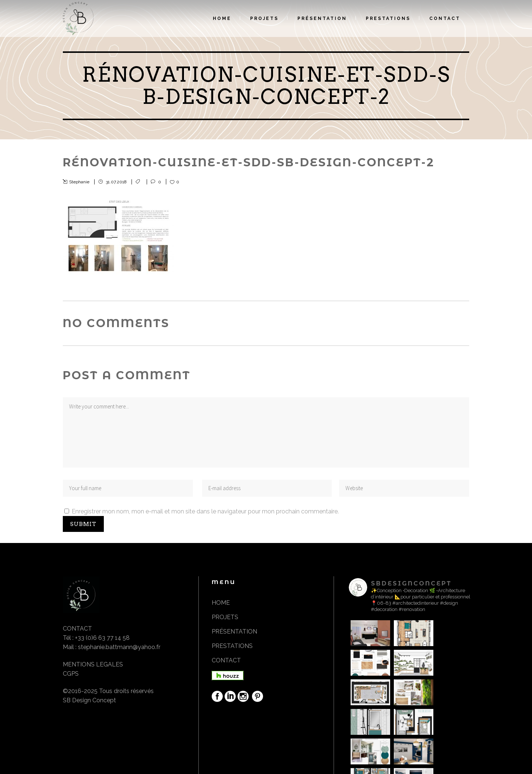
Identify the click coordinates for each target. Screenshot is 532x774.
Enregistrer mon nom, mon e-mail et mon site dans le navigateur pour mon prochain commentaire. (205, 511)
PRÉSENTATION (234, 632)
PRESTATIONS (232, 646)
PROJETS (225, 617)
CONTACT (226, 660)
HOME (221, 603)
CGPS (71, 674)
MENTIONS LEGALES (93, 664)
